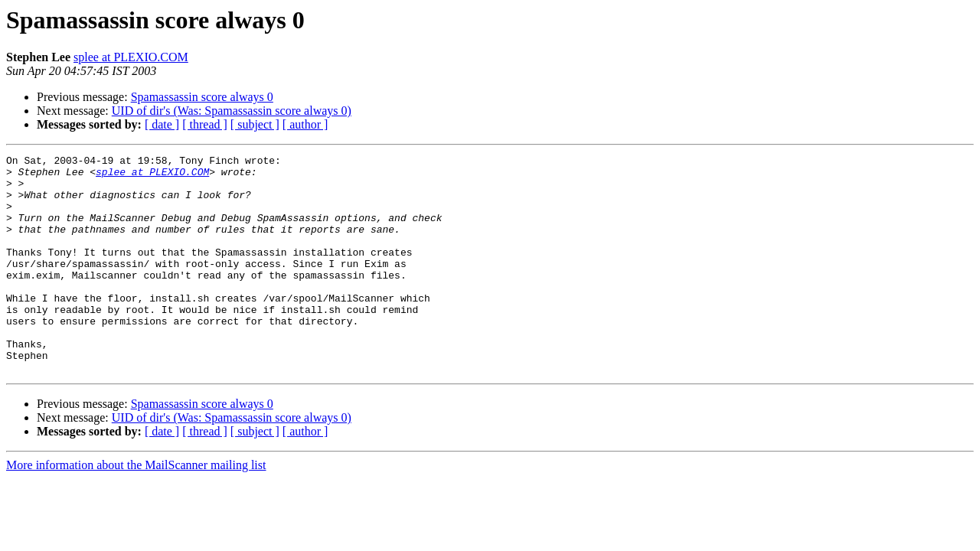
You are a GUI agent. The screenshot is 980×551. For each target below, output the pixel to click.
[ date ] (162, 124)
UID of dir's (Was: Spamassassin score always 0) (232, 111)
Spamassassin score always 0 (202, 97)
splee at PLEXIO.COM (131, 57)
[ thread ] (205, 124)
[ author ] (305, 124)
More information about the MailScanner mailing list (136, 509)
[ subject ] (255, 124)
